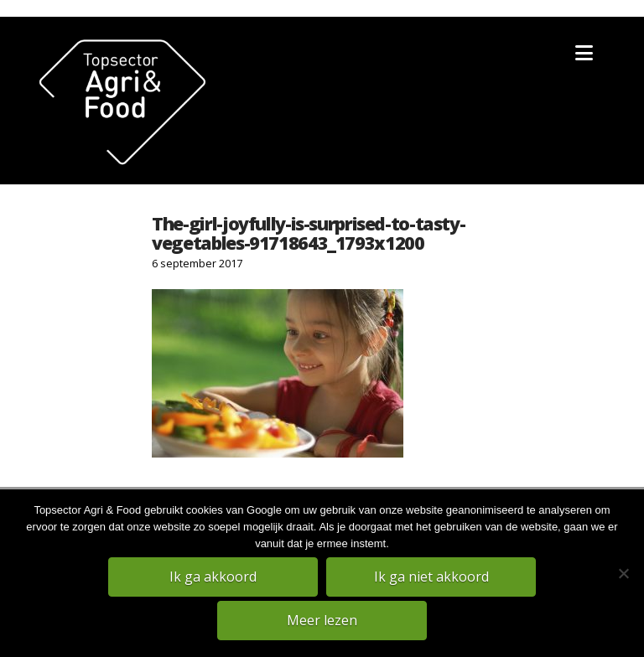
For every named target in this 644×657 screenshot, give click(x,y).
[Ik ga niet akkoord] (623, 573)
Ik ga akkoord (213, 577)
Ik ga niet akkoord (431, 577)
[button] (584, 53)
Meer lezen (322, 620)
